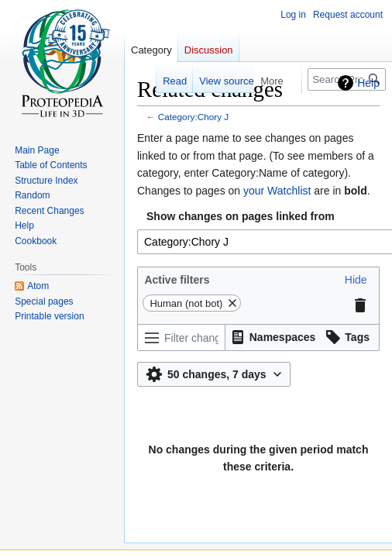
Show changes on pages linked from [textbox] (241, 216)
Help (368, 83)
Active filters (177, 280)
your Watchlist (277, 191)
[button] (356, 280)
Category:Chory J (193, 117)
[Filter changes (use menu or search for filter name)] (181, 338)
